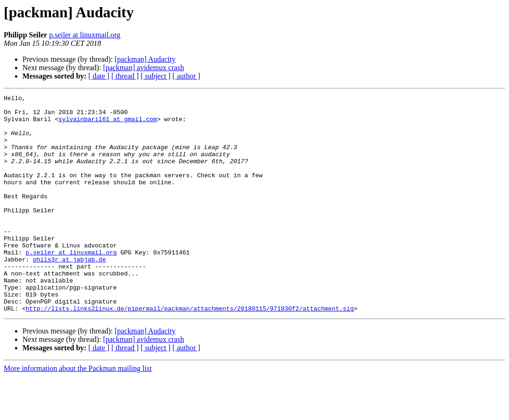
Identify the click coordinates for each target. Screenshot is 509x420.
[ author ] (186, 76)
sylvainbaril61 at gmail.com (108, 124)
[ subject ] (156, 76)
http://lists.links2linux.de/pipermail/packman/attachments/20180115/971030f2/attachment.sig (190, 352)
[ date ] (99, 76)
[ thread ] (125, 76)
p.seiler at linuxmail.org (85, 35)
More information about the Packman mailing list (78, 412)
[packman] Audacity (145, 59)
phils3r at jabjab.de (69, 293)
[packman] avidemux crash (143, 68)
